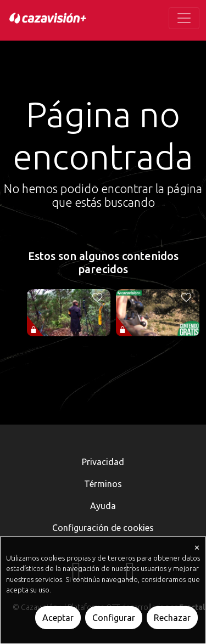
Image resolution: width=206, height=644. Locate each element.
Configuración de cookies (103, 528)
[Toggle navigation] (184, 18)
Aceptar (58, 618)
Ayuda (103, 506)
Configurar (114, 618)
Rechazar (172, 618)
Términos (103, 484)
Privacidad (103, 462)
